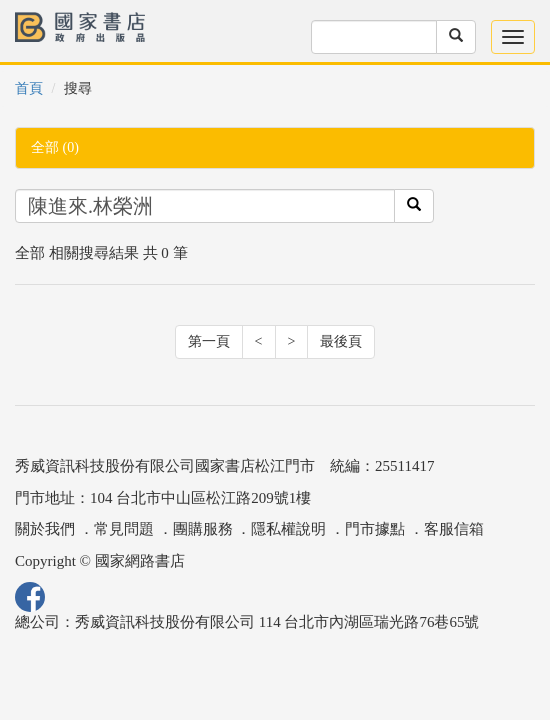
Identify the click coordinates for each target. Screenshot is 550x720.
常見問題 (124, 529)
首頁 (29, 88)
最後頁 (341, 341)
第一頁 (209, 341)
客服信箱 (454, 529)
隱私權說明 (288, 529)
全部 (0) (55, 147)
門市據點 (375, 529)
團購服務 (203, 529)
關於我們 (45, 529)
